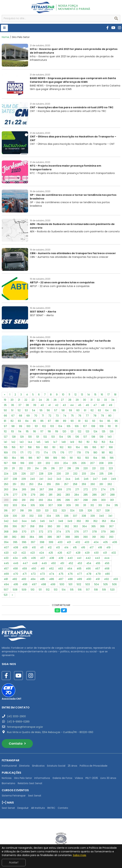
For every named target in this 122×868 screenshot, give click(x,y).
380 (112, 532)
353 (104, 521)
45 (80, 405)
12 (75, 395)
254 (40, 484)
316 (6, 511)
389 (77, 537)
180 (95, 453)
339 (93, 516)
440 (70, 558)
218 (69, 468)
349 (70, 521)
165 (86, 447)
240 (33, 479)
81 (5, 421)
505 (106, 584)
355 (6, 526)
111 (116, 426)
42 (57, 405)
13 (82, 395)
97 (5, 426)
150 (80, 442)
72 (50, 416)
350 (79, 521)
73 (57, 416)
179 (87, 453)
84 (27, 421)
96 (116, 421)
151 (88, 442)
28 (70, 400)
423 (32, 553)
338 (84, 516)
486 (52, 579)
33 (105, 400)
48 (103, 405)
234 (93, 474)
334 (49, 516)
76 (80, 416)
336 (66, 516)
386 (50, 537)
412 (50, 547)
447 (25, 563)
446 (16, 563)
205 (75, 463)
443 (97, 558)
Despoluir (23, 808)
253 (31, 484)
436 (33, 558)
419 (108, 547)
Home (5, 37)
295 (59, 500)
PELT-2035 (92, 778)
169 (6, 453)
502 (79, 584)
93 (94, 421)
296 (68, 500)
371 (33, 532)
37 (20, 405)
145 (38, 442)
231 (67, 474)
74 (65, 416)
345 (33, 521)
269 (60, 489)
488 (70, 579)
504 (97, 584)
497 (34, 584)
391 (94, 537)
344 (24, 521)
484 (33, 579)
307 (51, 505)
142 (13, 442)
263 (6, 489)
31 (91, 400)
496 (25, 584)
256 (57, 484)
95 (109, 421)
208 (101, 463)
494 (6, 584)
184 (14, 458)
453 (80, 563)
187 (39, 458)
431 (105, 553)
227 (32, 474)
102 (44, 426)
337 (75, 516)
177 (71, 453)
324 (72, 511)
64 (107, 410)
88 (57, 421)
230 (59, 474)
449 (44, 563)
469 (6, 574)
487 (61, 579)
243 (59, 479)
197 (6, 463)
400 (60, 542)
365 (93, 526)
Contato (17, 743)
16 (102, 395)
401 (69, 542)
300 (103, 500)
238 (15, 479)
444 (107, 558)
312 (92, 505)
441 (79, 558)
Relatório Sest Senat (30, 783)
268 (51, 489)
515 (72, 590)
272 (86, 489)
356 (15, 526)
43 (64, 405)
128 (14, 437)
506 (114, 584)
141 (5, 442)
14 (89, 395)
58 (63, 410)
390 (85, 537)
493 (116, 579)
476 (70, 574)
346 (42, 521)
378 (94, 532)
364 (85, 526)
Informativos (42, 778)
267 (42, 489)
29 (77, 400)
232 (75, 474)
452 (71, 563)
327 (99, 511)
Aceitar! (14, 862)
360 (50, 526)
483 (24, 579)
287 (103, 495)
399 (51, 542)
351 (87, 521)
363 (76, 526)
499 (53, 584)
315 (116, 505)
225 (15, 474)
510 (33, 590)
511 (40, 590)
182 (111, 453)
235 (101, 474)
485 (42, 579)
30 (85, 400)
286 (94, 495)
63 (99, 410)
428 (78, 553)
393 (111, 537)
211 (13, 468)
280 (42, 495)
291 (24, 500)
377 (85, 532)
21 (19, 400)
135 (69, 437)
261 (101, 484)
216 (53, 468)
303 (15, 505)
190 (63, 458)
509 (24, 590)
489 (80, 579)
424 (42, 553)
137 (85, 437)
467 (98, 569)
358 (32, 526)
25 (48, 400)
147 (55, 442)
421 (15, 553)
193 (87, 458)
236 (110, 474)
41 (50, 405)
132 (45, 437)
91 (79, 421)
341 (110, 516)
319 (30, 511)
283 (68, 495)
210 (6, 468)
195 (103, 458)
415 (75, 547)
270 (69, 489)
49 (111, 405)
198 (14, 463)
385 (41, 537)
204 (66, 463)
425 (51, 553)
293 (41, 500)
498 (44, 584)
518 (96, 590)
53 (26, 410)
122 (80, 431)
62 (92, 410)
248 (104, 479)
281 (50, 495)
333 (40, 516)
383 (23, 537)
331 (23, 516)
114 (20, 431)
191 (71, 458)
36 (13, 405)
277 (15, 495)
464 (70, 569)
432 (114, 553)
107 (85, 426)
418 (100, 547)
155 (6, 447)
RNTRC (51, 808)
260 (93, 484)
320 (38, 511)
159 (38, 447)
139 (101, 437)
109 (101, 426)
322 (55, 511)
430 (96, 553)
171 (22, 453)
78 (95, 416)
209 (110, 463)
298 (85, 500)
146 (47, 442)
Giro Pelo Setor (23, 778)
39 (35, 405)
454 (89, 563)
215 (45, 468)
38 (27, 405)
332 (31, 516)
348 (61, 521)
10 (63, 395)
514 (64, 590)
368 (6, 532)
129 (22, 437)
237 (6, 479)
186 (30, 458)
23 (33, 400)
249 (113, 479)
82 (12, 421)
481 (6, 579)
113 (12, 431)
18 (115, 395)
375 (68, 532)
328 (107, 511)
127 (6, 437)
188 (47, 458)
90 (72, 421)
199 (22, 463)
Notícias (7, 778)
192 (79, 458)
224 (6, 474)
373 (50, 532)
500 (62, 584)
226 (24, 474)
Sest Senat (35, 796)
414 (66, 547)
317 (14, 511)
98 (13, 426)
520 (112, 590)
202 (48, 463)
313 (100, 505)
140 (110, 437)
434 (15, 558)
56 (48, 410)
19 (5, 400)
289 (6, 500)
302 (6, 505)
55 (41, 410)
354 (113, 521)
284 (77, 495)
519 (104, 590)
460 (34, 569)
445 (6, 563)
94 (101, 421)
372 (41, 532)
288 (112, 495)
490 (89, 579)
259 (84, 484)
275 (112, 489)
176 (62, 453)
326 (90, 511)
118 (49, 431)
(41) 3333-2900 (16, 716)
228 (41, 474)
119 (57, 431)
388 (68, 537)
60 (78, 410)
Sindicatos (38, 766)
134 (61, 437)
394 (6, 542)
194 (95, 458)
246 (86, 479)
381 (6, 537)
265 (24, 489)
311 (85, 505)
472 (33, 574)
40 (42, 405)
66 (5, 416)
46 (87, 405)
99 (21, 426)
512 (48, 590)
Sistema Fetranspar (14, 796)
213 (29, 468)
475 (61, 574)
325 (81, 511)
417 (92, 547)
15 (95, 395)
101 (36, 426)
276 (6, 495)
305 (33, 505)
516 (80, 590)
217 (61, 468)
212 (21, 468)
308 (60, 505)
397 (33, 542)
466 (88, 569)
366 (102, 526)
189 (55, 458)
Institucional (9, 766)
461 (43, 569)
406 (115, 542)
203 (57, 463)
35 (5, 405)
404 (96, 542)
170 (14, 453)
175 (54, 453)
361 (58, 526)
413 (58, 547)
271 (77, 489)
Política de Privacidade (94, 766)
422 (24, 553)
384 (32, 537)
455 (98, 563)
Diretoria (24, 766)
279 (33, 495)
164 (78, 447)
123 (87, 431)
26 (55, 400)
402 (78, 542)
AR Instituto (38, 808)
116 (34, 431)
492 (106, 579)
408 (16, 547)
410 (34, 547)
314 (108, 505)
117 (42, 431)
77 (87, 416)
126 (112, 431)
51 (12, 410)
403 (87, 542)
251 (14, 484)
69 (28, 416)
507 (6, 590)
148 (64, 442)
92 (86, 421)
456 (107, 563)
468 (107, 569)
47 (95, 405)
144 (30, 442)
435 (24, 558)
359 (41, 526)
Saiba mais (80, 855)
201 (39, 463)
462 (51, 569)
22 (26, 400)
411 (42, 547)
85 (34, 421)
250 (6, 484)
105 (69, 426)
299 (94, 500)
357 (23, 526)
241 (41, 479)
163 (70, 447)
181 (103, 453)
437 (43, 558)
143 (22, 442)
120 (64, 431)
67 (13, 416)
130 (30, 437)
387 (59, 537)
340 (102, 516)
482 (15, 579)
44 (72, 405)
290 (15, 500)
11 (69, 395)
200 (31, 463)
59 (70, 410)
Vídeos (79, 778)
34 (113, 400)
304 (24, 505)
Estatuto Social (56, 766)
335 (58, 516)
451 (62, 563)
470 (16, 574)
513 (56, 590)
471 (24, 574)
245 (77, 479)
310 (77, 505)
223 (111, 468)
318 (22, 511)
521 (6, 595)
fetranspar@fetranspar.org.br (25, 727)
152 (95, 442)
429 (87, 553)
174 (46, 453)
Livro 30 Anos (108, 778)
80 (110, 416)
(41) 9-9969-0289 (18, 722)
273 (94, 489)
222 (102, 468)
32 (98, 400)
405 (105, 542)
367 (111, 526)
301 (112, 500)
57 (56, 410)
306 (42, 505)
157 (22, 447)
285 (86, 495)
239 (24, 479)
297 (77, 500)
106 (77, 426)
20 (12, 400)
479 (98, 574)
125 (104, 431)
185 (22, 458)
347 (52, 521)
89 (65, 421)
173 (38, 453)
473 (42, 574)
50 (5, 410)
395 (15, 542)
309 (68, 505)
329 (6, 516)
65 (115, 410)
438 (52, 558)
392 (102, 537)
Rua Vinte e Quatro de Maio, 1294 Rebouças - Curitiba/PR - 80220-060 (50, 732)
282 (59, 495)
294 (50, 500)
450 (53, 563)
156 (14, 447)
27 (62, 400)
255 (49, 484)
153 (103, 442)
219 (77, 468)
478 (89, 574)
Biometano (9, 783)
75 (72, 416)
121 (72, 431)
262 (110, 484)
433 (6, 558)
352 (95, 521)
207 (92, 463)
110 (109, 426)
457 (6, 569)
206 (83, 463)
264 (15, 489)
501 (70, 584)
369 (15, 532)
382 (14, 537)
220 (86, 468)
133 (53, 437)
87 (50, 421)
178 (79, 453)
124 (95, 431)
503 (88, 584)
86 (42, 421)
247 (95, 479)
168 (111, 447)
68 (21, 416)
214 (37, 468)
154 (111, 442)
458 (15, 569)
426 (60, 553)
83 (19, 421)
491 (98, 579)
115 (27, 431)
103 (52, 426)
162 (62, 447)
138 (93, 437)
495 (16, 584)
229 (50, 474)
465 (79, 569)
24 (40, 400)
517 (88, 590)
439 (61, 558)
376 (77, 532)
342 (6, 521)
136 (77, 437)
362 (67, 526)
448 (35, 563)
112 (5, 431)
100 (28, 426)
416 (83, 547)
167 (103, 447)
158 (30, 447)
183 (6, 458)
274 (103, 489)
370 (24, 532)
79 (102, 416)
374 (59, 532)
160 (46, 447)
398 (42, 542)
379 (103, 532)
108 (93, 426)
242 (50, 479)
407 (6, 547)
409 (25, 547)
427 (69, 553)
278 (24, 495)
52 (19, 410)
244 (68, 479)
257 (66, 484)
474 (52, 574)
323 (64, 511)
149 (72, 442)
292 (32, 500)
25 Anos (72, 766)
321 (47, 511)
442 (88, 558)
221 (94, 468)
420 (6, 553)
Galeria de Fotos (62, 778)
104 (60, 426)
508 (15, 590)
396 (24, 542)
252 (23, 484)
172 (30, 453)
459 (24, 569)
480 (107, 574)
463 (60, 569)
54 (34, 410)
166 (94, 447)
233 (84, 474)
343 (15, 521)
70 (36, 416)
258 (75, 484)
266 (33, 489)
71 (43, 416)
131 (38, 437)
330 (15, 516)
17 (109, 395)
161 (54, 447)
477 (80, 574)
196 (112, 458)
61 (85, 410)
